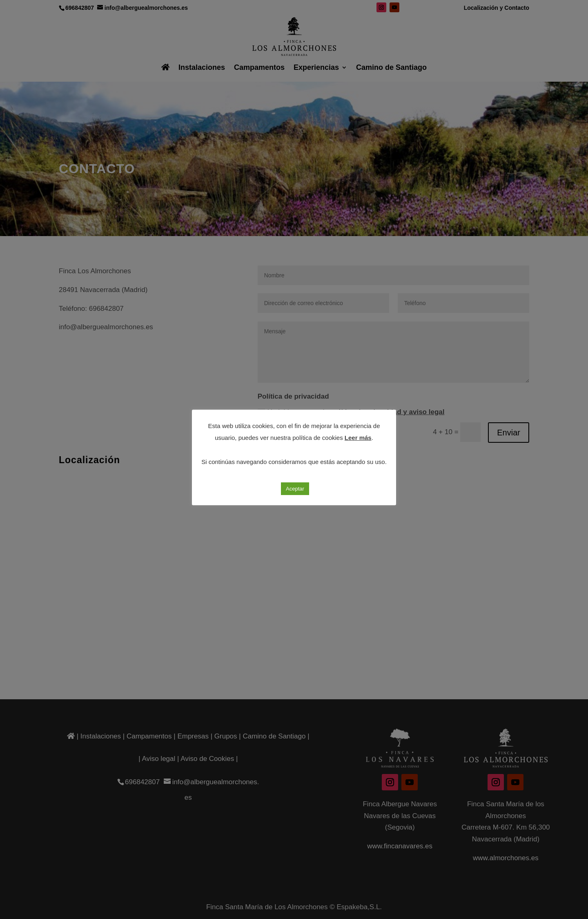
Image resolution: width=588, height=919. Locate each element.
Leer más (358, 438)
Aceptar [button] (295, 489)
